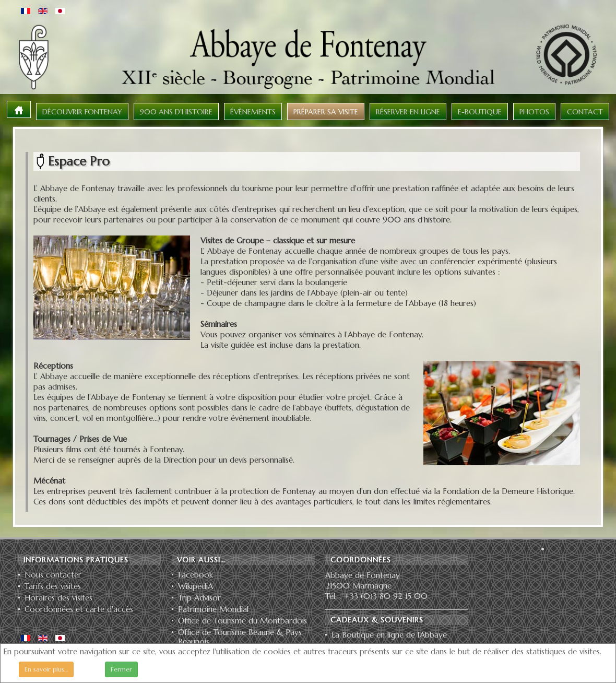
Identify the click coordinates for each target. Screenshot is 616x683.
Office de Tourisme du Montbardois (242, 621)
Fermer (121, 669)
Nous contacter (53, 575)
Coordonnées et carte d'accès (79, 609)
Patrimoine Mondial (213, 609)
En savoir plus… (46, 669)
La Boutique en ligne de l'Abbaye (389, 635)
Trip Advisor (199, 598)
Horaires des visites (58, 598)
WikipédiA (196, 586)
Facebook (196, 575)
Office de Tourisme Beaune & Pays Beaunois (240, 637)
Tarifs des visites (53, 586)
